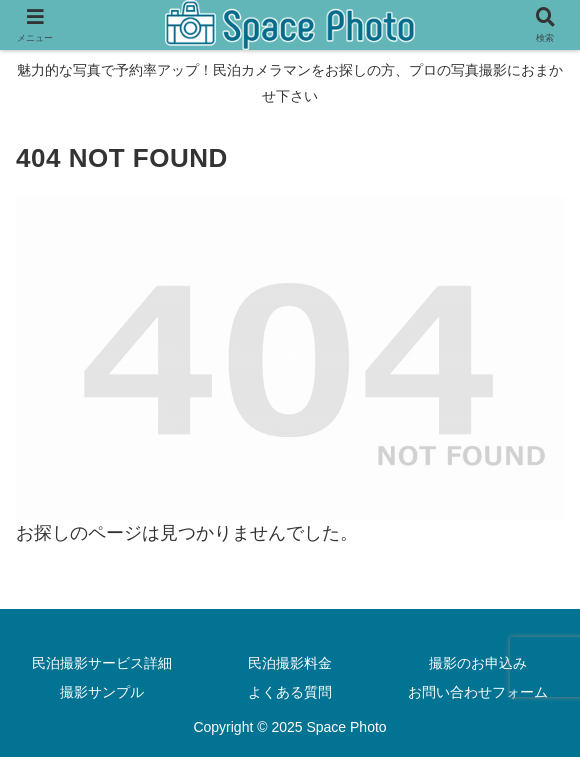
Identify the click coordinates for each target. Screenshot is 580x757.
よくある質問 (290, 692)
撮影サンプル (102, 692)
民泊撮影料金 (290, 663)
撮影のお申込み (478, 663)
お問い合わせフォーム (478, 692)
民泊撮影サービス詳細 (102, 663)
